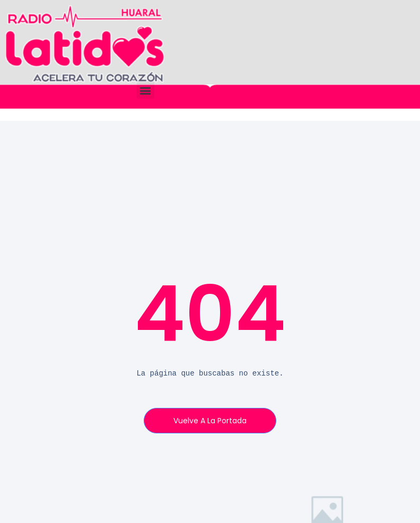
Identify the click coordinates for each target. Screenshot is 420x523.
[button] (146, 90)
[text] (210, 374)
